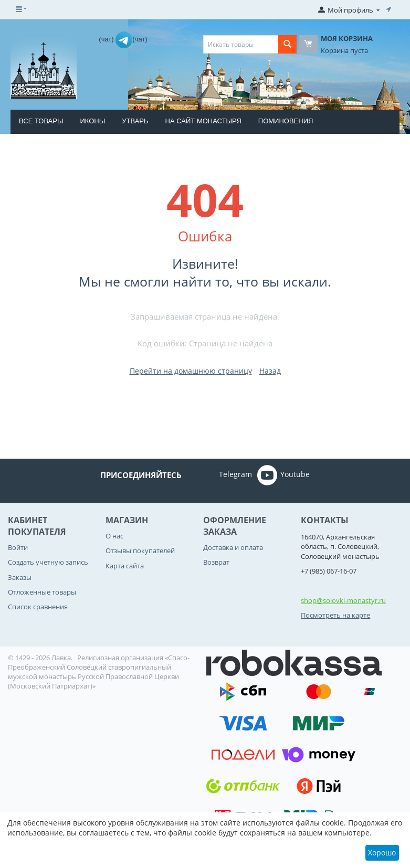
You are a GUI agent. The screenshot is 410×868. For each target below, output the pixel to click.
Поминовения (286, 121)
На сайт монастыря (203, 121)
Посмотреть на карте (335, 615)
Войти (18, 547)
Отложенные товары (42, 592)
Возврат (216, 562)
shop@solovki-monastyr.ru (343, 600)
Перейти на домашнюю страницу (191, 371)
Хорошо (382, 853)
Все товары (41, 121)
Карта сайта (125, 566)
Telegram (221, 475)
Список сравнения (38, 607)
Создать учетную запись (48, 562)
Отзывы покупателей (140, 551)
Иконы (92, 121)
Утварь (135, 121)
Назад (270, 371)
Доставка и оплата (233, 547)
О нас (114, 536)
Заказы (20, 577)
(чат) (107, 39)
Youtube (283, 475)
